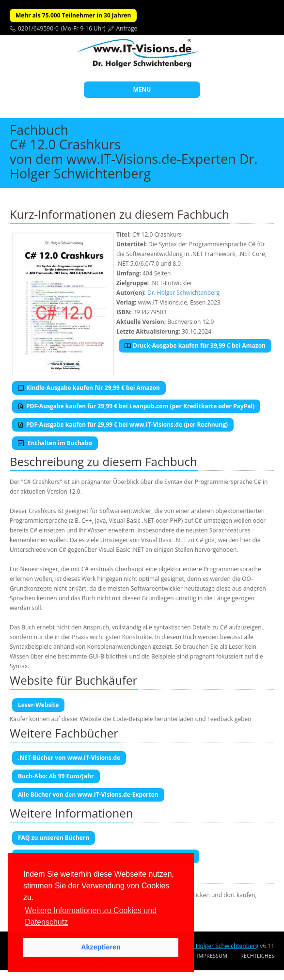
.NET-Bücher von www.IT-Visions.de (69, 758)
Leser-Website (38, 705)
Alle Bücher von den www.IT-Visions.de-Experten (88, 795)
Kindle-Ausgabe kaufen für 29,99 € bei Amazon (89, 388)
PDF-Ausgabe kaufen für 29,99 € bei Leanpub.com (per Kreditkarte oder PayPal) (136, 406)
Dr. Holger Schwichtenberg (183, 293)
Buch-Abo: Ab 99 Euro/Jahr (56, 776)
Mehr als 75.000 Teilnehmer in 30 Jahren (73, 15)
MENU (142, 89)
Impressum (212, 956)
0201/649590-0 (38, 28)
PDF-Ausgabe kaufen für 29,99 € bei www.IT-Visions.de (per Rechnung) (123, 425)
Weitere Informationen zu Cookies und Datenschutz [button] (91, 916)
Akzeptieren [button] (101, 947)
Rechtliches (257, 956)
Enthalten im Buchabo (55, 443)
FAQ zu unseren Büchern (54, 838)
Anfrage (127, 28)
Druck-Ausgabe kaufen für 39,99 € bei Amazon (195, 345)
